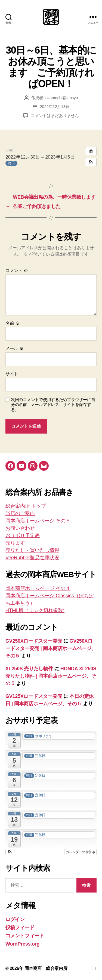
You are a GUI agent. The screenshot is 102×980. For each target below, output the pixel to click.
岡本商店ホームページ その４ (38, 588)
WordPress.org (22, 944)
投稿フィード (20, 928)
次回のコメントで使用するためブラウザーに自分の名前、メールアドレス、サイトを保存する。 (53, 405)
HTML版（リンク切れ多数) (35, 610)
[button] (91, 162)
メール (15, 348)
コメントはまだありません (55, 115)
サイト (12, 374)
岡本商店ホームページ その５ (38, 521)
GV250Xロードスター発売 (34, 641)
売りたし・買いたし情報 (32, 550)
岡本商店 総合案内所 (46, 968)
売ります (15, 543)
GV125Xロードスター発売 (34, 696)
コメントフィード (25, 936)
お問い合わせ (20, 528)
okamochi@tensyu (62, 98)
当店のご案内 (20, 513)
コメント (17, 270)
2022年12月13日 (55, 106)
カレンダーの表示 (80, 852)
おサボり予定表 (23, 536)
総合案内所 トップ (26, 506)
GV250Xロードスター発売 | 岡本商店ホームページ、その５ (51, 648)
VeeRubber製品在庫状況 (32, 558)
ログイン (15, 919)
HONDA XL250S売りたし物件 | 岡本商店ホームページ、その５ (51, 676)
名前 (12, 323)
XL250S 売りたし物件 (29, 669)
